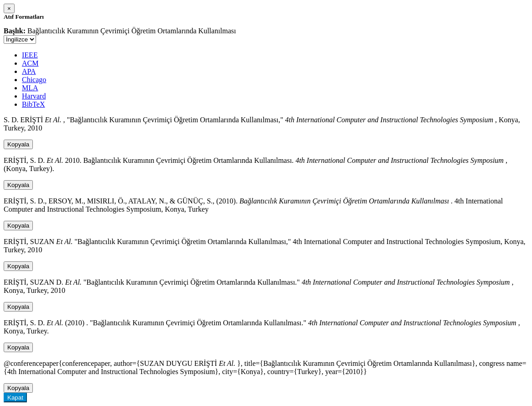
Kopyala (18, 144)
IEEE (30, 55)
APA (29, 71)
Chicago (34, 80)
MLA (30, 88)
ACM (30, 63)
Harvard (34, 96)
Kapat (15, 398)
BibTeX (33, 104)
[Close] (9, 8)
